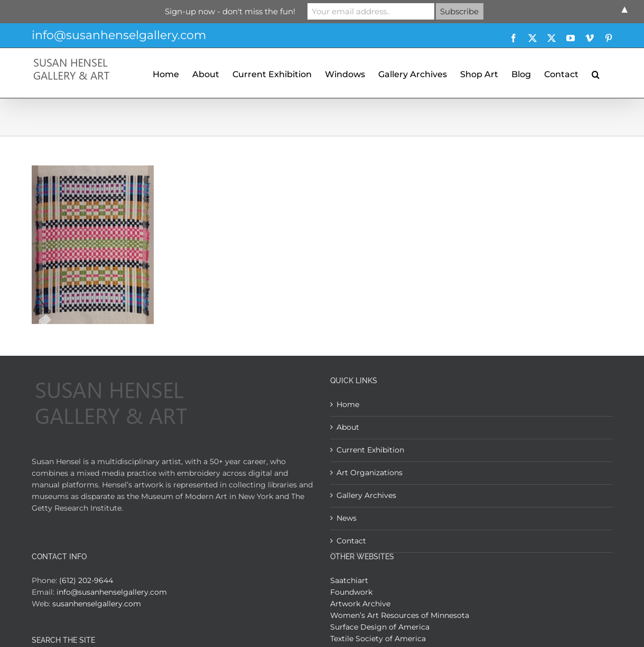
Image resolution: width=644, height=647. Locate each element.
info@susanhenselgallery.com (119, 35)
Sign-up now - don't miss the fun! (230, 11)
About (348, 427)
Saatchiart (349, 580)
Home (348, 404)
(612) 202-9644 (86, 580)
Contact (351, 541)
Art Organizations (370, 473)
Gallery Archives (366, 495)
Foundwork (351, 592)
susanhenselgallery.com (97, 604)
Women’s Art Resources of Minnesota (400, 615)
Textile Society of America (378, 639)
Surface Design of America (380, 627)
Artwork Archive (360, 604)
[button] (596, 73)
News (347, 518)
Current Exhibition (370, 450)
